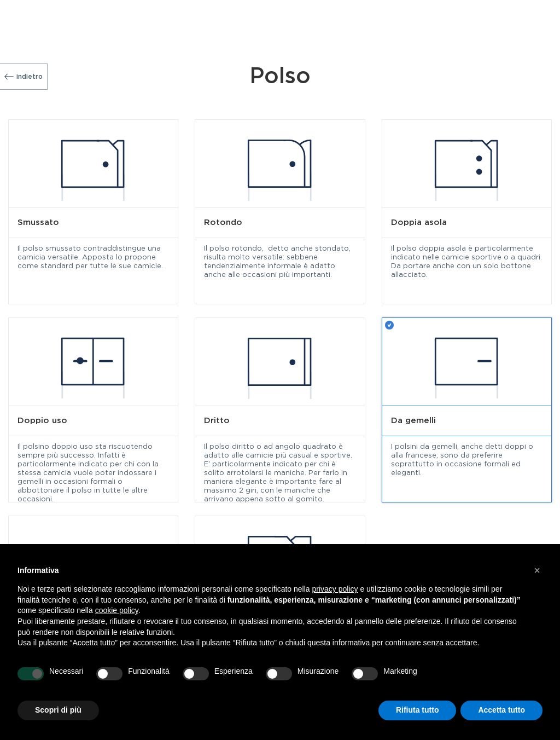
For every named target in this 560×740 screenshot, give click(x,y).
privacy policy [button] (335, 589)
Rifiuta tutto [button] (418, 710)
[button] (537, 570)
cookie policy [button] (117, 610)
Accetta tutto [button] (501, 710)
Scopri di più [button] (58, 710)
